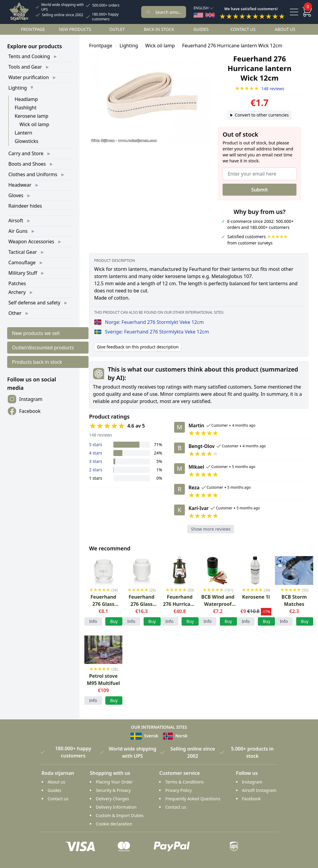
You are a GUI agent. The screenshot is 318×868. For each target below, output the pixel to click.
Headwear (20, 185)
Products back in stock (37, 362)
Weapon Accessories (31, 241)
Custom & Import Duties (120, 815)
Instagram (25, 399)
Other (15, 313)
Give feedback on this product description (138, 347)
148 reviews (260, 89)
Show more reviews (211, 529)
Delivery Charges (112, 799)
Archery (17, 292)
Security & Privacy (113, 790)
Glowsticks (26, 141)
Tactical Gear (23, 252)
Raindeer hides (25, 206)
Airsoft (16, 221)
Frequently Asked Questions (193, 799)
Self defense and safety (34, 303)
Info (93, 621)
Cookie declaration (114, 824)
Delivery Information (116, 807)
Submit (260, 190)
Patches (17, 283)
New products (75, 29)
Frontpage (33, 29)
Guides (201, 29)
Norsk (175, 736)
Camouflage (22, 262)
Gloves (16, 195)
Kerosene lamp (32, 116)
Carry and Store (26, 153)
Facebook (24, 411)
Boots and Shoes (27, 164)
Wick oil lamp (34, 124)
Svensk (144, 736)
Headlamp (26, 99)
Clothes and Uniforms (33, 174)
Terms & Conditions (184, 782)
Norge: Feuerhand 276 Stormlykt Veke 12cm (149, 322)
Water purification (29, 77)
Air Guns (18, 231)
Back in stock (159, 29)
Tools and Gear (25, 67)
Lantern (23, 133)
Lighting (18, 88)
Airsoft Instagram (259, 790)
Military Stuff (23, 273)
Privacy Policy (178, 790)
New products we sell (36, 333)
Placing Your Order (114, 782)
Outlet (117, 29)
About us (285, 29)
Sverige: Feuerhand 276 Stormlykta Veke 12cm (152, 332)
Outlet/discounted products (43, 348)
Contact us (243, 29)
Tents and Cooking (29, 56)
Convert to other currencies (262, 115)
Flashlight (26, 108)
